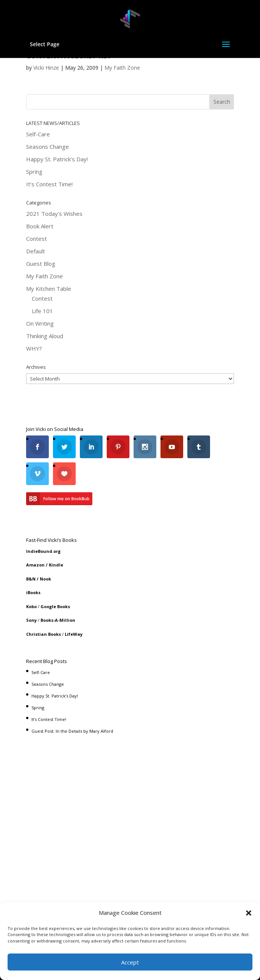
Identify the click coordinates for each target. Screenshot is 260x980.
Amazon (35, 565)
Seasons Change (47, 147)
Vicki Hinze (46, 68)
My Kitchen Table (49, 289)
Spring (34, 172)
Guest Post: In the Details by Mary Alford (72, 731)
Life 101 (42, 311)
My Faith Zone (122, 68)
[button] (249, 913)
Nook (45, 579)
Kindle (56, 565)
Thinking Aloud (45, 336)
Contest (37, 239)
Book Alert (40, 226)
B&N (31, 579)
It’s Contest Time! (49, 184)
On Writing (40, 323)
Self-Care (38, 134)
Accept (130, 962)
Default (36, 251)
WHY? (34, 348)
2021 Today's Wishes (54, 214)
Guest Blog (41, 264)
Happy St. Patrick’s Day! (57, 159)
